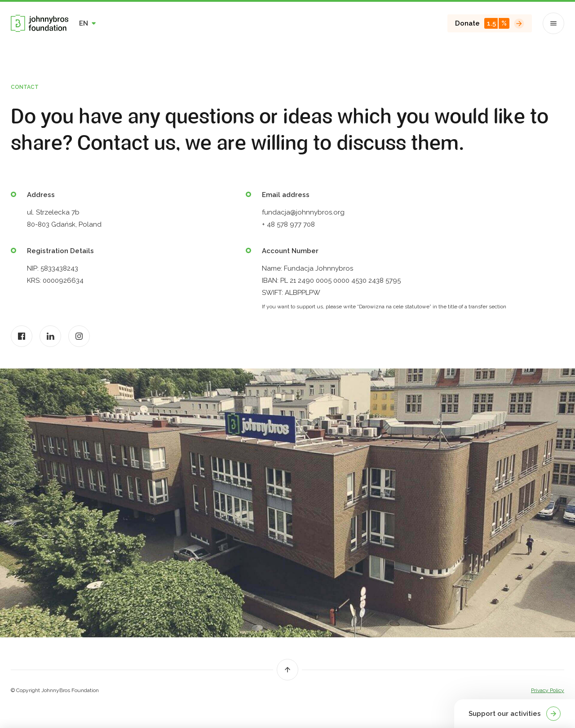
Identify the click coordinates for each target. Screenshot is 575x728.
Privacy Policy (548, 690)
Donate (490, 23)
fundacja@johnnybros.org (303, 212)
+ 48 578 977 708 (288, 224)
